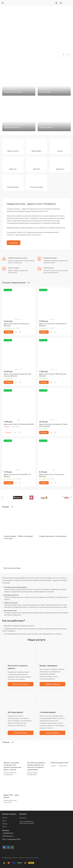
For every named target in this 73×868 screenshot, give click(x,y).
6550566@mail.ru (8, 836)
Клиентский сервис (50, 258)
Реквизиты (23, 818)
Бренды (5, 824)
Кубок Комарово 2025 (60, 763)
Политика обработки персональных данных (27, 822)
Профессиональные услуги (18, 258)
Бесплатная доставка (12, 568)
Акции (4, 821)
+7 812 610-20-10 (8, 833)
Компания (23, 814)
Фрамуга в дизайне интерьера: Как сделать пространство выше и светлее (12, 766)
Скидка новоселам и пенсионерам (53, 536)
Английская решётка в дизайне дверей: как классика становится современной (36, 766)
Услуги (4, 827)
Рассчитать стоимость (21, 684)
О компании (14, 243)
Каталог (5, 818)
